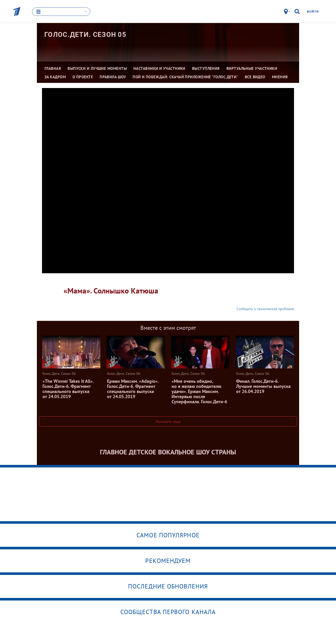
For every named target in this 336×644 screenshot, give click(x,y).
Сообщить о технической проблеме (265, 309)
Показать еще (168, 421)
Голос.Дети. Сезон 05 (85, 35)
